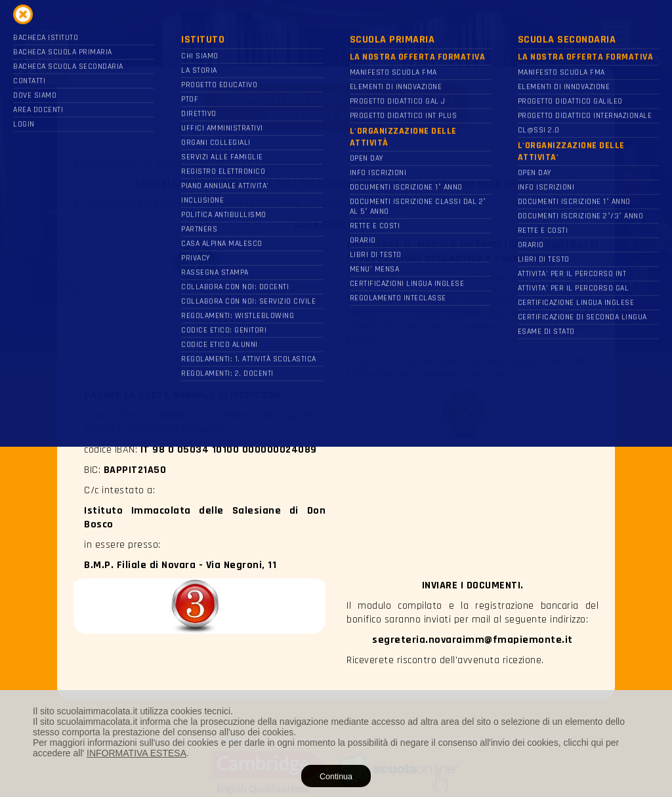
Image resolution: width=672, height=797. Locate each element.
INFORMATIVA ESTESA (136, 753)
